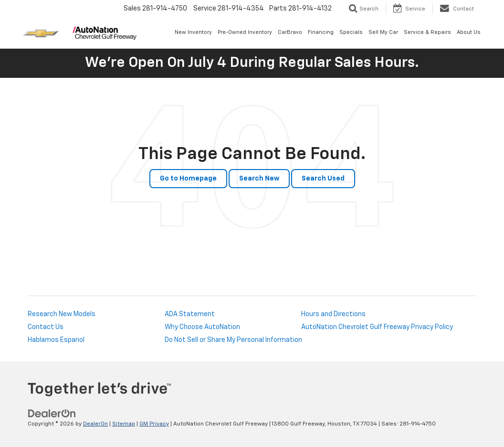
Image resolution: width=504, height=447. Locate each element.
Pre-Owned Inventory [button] (245, 32)
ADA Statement (190, 314)
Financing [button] (321, 32)
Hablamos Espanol (56, 340)
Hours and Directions (333, 314)
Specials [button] (351, 32)
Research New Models (62, 314)
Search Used (323, 179)
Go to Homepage (188, 179)
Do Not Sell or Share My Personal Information (233, 340)
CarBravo (290, 32)
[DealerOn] (52, 414)
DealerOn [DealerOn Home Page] (95, 424)
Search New (259, 179)
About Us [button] (469, 32)
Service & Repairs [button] (427, 32)
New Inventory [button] (193, 32)
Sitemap (124, 424)
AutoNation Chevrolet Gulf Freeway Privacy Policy (377, 327)
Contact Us (46, 327)
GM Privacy (154, 424)
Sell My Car (383, 32)
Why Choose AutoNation (202, 327)
